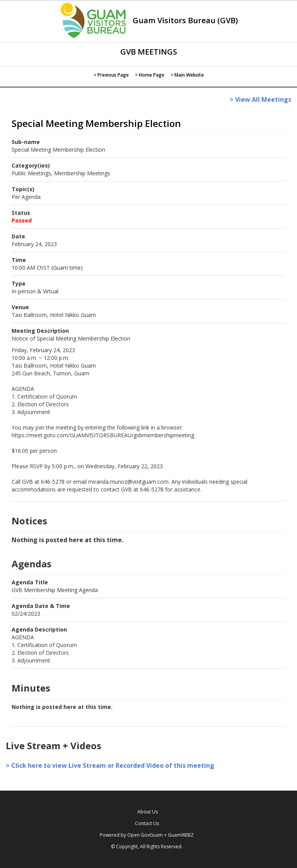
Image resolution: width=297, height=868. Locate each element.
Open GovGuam (145, 835)
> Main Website (187, 75)
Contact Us (147, 823)
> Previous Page (111, 75)
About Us (148, 812)
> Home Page (150, 75)
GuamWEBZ (181, 835)
